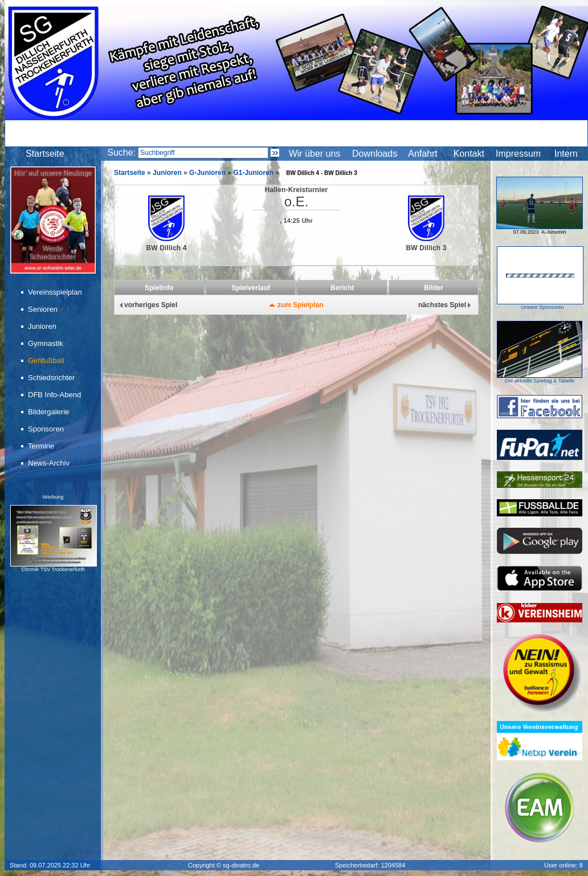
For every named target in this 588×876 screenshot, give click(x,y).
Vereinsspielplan (56, 292)
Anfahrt (423, 154)
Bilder (434, 288)
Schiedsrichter (52, 378)
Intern (566, 154)
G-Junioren (207, 173)
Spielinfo (159, 288)
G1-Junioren (253, 173)
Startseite (45, 154)
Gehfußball (47, 360)
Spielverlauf (251, 288)
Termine (42, 446)
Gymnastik (46, 343)
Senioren (44, 309)
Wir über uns (315, 154)
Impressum (518, 154)
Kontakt (469, 154)
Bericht (342, 288)
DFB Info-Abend (55, 395)
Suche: (121, 152)
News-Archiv (50, 463)
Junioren (43, 326)
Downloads (375, 154)
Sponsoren (47, 429)
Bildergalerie (49, 412)
